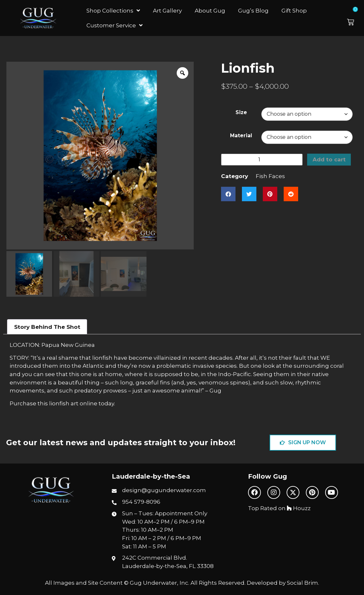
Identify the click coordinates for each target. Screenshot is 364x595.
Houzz (299, 508)
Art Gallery (167, 10)
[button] (354, 18)
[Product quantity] (262, 160)
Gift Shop (294, 10)
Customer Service (115, 25)
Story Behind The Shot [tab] (47, 327)
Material (241, 135)
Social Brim (302, 583)
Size (241, 112)
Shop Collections (113, 10)
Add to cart (329, 160)
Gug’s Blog (253, 10)
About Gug (210, 10)
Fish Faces (270, 176)
